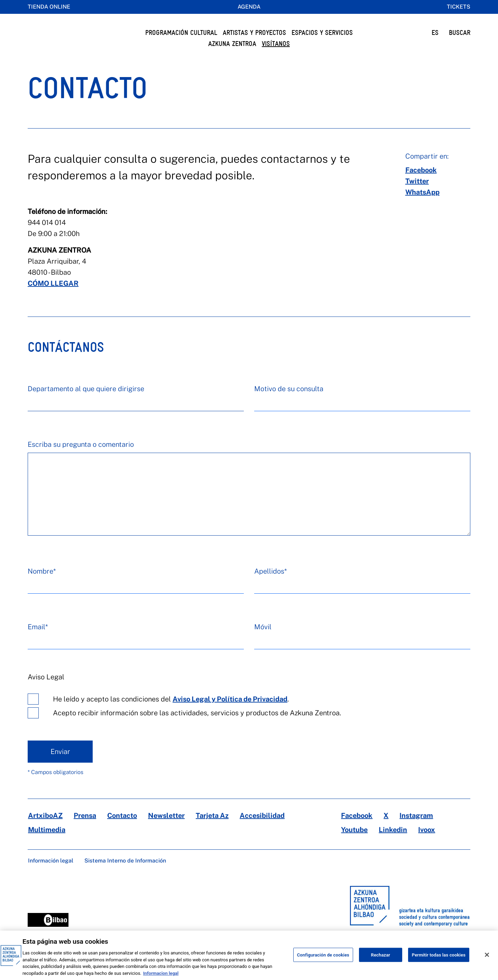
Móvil (263, 641)
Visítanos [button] (276, 44)
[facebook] (421, 184)
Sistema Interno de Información (125, 874)
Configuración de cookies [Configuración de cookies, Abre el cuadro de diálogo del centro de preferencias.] (323, 962)
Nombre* (42, 585)
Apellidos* (270, 585)
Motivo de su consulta (289, 403)
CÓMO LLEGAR (53, 297)
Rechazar (381, 962)
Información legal (51, 874)
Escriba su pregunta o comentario (81, 458)
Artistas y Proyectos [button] (254, 33)
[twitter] (417, 195)
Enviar (60, 765)
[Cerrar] (487, 961)
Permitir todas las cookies (439, 962)
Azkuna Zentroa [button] (232, 44)
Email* (38, 641)
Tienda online (49, 7)
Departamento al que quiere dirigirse (86, 403)
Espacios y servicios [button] (322, 33)
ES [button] (435, 33)
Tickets (459, 7)
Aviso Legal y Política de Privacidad (230, 713)
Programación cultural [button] (181, 33)
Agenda (249, 7)
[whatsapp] (422, 206)
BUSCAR (460, 33)
